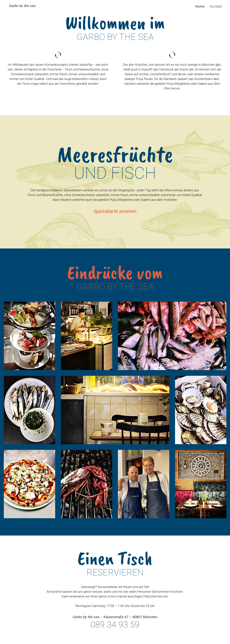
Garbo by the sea (22, 6)
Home (200, 6)
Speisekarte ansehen (115, 211)
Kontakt (216, 6)
